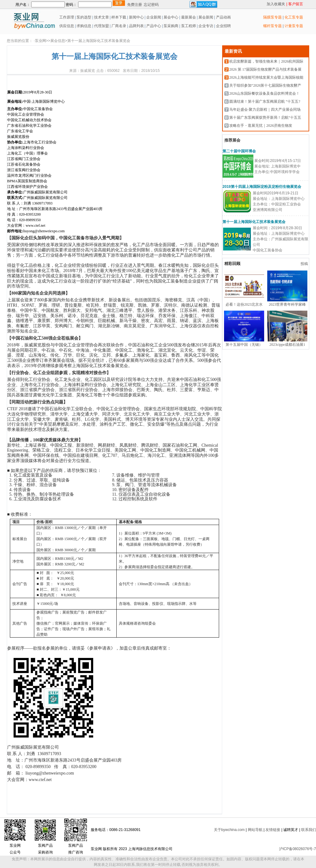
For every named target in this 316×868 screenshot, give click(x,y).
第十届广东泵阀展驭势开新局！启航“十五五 (265, 118)
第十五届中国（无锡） (244, 345)
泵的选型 (84, 17)
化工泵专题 (294, 17)
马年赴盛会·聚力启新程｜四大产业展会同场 (265, 110)
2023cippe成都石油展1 (287, 345)
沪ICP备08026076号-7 (297, 849)
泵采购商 (170, 26)
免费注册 (135, 5)
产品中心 (154, 26)
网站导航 (255, 830)
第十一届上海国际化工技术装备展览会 (254, 222)
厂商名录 (119, 26)
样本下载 (119, 17)
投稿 (305, 264)
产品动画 (223, 17)
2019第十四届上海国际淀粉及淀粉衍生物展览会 (262, 187)
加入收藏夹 (276, 4)
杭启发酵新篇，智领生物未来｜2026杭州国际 (266, 61)
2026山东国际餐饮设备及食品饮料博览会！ (264, 93)
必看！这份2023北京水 (244, 304)
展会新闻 (205, 17)
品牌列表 (136, 26)
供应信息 (66, 26)
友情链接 (273, 830)
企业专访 (205, 26)
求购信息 (84, 26)
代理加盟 (102, 26)
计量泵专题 (294, 26)
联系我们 (309, 830)
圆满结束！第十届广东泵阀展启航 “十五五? (265, 101)
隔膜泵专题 (272, 17)
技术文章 (102, 17)
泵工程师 (189, 26)
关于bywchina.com (229, 830)
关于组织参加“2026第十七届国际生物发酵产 (265, 85)
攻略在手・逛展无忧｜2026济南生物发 (261, 126)
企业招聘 (223, 26)
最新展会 (188, 17)
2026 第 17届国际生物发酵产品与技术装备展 (265, 69)
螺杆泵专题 (272, 26)
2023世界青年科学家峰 (287, 304)
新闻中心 (136, 17)
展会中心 (170, 17)
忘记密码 (151, 5)
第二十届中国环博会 (239, 151)
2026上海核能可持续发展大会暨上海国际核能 (266, 77)
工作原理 (66, 17)
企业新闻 (154, 17)
